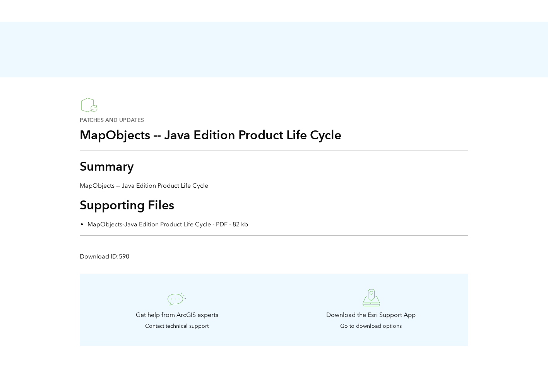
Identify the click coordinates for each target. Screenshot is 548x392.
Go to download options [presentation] (371, 326)
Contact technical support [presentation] (177, 326)
